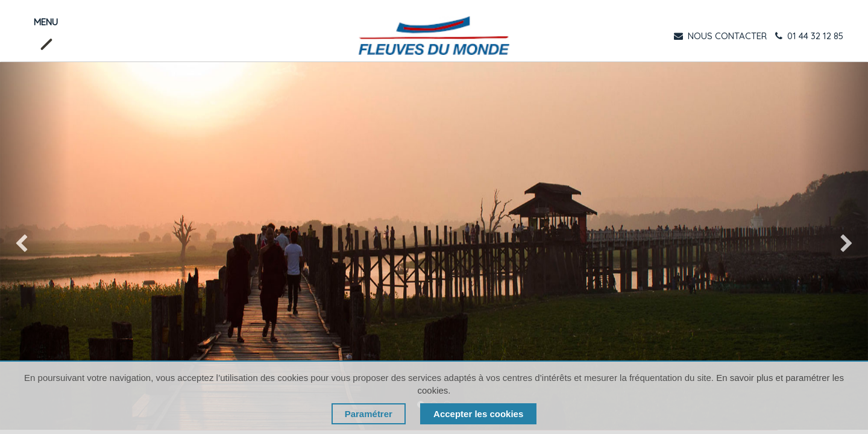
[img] (35, 246)
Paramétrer (369, 414)
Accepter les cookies (478, 414)
